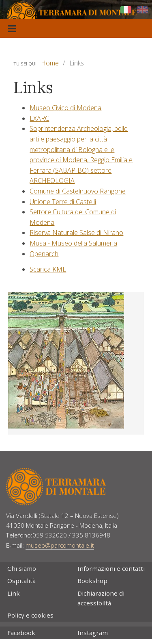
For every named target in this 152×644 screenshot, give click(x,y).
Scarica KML (48, 269)
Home (50, 63)
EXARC (39, 118)
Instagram (93, 633)
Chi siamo (22, 568)
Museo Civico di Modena (65, 108)
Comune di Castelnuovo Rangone (78, 191)
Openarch (44, 254)
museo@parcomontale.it (60, 545)
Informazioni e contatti (111, 568)
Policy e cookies (30, 615)
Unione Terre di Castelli (63, 202)
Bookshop (92, 581)
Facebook (21, 633)
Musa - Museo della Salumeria (73, 243)
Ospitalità (21, 581)
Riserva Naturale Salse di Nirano (76, 233)
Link (14, 593)
